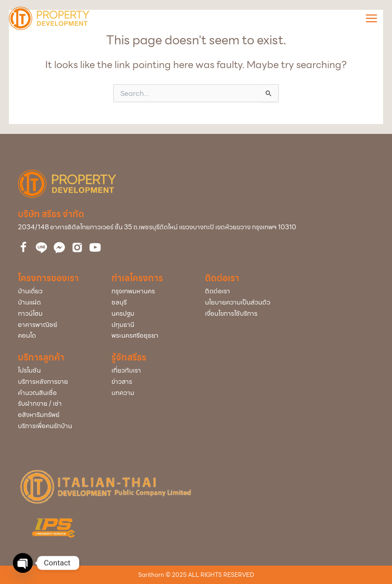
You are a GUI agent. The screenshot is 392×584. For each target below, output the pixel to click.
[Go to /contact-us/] (290, 291)
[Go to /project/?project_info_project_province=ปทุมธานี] (149, 325)
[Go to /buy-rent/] (56, 409)
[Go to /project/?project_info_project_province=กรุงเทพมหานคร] (149, 291)
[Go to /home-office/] (56, 325)
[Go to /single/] (56, 291)
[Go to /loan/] (56, 393)
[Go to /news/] (149, 382)
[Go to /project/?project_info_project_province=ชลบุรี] (149, 303)
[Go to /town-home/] (56, 314)
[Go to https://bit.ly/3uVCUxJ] (77, 247)
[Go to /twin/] (56, 303)
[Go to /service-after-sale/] (56, 382)
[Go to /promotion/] (56, 371)
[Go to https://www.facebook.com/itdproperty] (23, 249)
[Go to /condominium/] (56, 336)
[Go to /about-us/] (149, 371)
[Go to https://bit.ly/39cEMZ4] (95, 249)
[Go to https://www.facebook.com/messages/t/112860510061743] (59, 248)
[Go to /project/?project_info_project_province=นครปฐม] (149, 314)
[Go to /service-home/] (56, 426)
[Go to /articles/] (149, 393)
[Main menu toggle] (371, 18)
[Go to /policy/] (290, 303)
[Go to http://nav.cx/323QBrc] (41, 248)
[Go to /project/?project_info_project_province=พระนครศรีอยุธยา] (149, 336)
